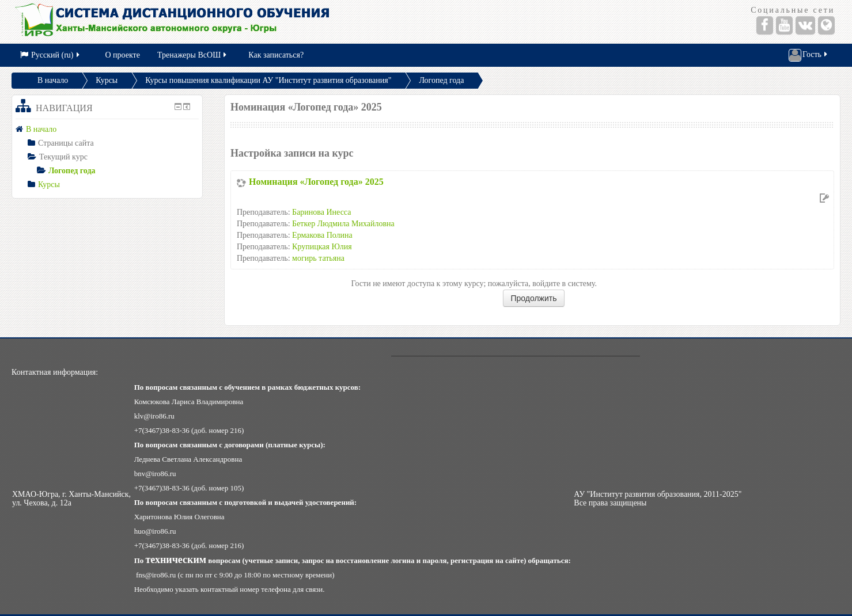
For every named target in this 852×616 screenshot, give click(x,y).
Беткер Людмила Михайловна (343, 224)
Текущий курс (63, 157)
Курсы (107, 80)
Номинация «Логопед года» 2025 (316, 182)
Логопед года (441, 80)
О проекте (123, 55)
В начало (53, 80)
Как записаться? (276, 55)
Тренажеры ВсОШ (193, 55)
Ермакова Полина (322, 235)
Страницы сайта (66, 143)
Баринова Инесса (321, 212)
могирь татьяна (318, 258)
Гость (809, 55)
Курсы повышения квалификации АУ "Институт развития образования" (268, 80)
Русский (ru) (51, 55)
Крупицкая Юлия (322, 247)
